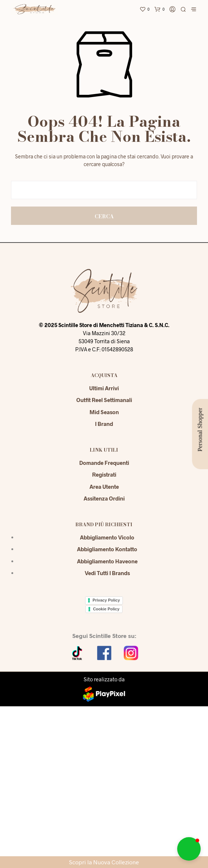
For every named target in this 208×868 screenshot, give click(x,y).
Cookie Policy (106, 609)
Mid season (104, 412)
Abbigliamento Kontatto (107, 549)
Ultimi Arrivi (104, 388)
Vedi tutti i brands (107, 573)
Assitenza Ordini (104, 498)
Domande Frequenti (104, 463)
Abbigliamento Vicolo (107, 537)
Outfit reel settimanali (104, 400)
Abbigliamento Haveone (107, 561)
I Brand (104, 424)
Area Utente (104, 487)
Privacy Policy (106, 600)
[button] (189, 849)
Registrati (104, 474)
